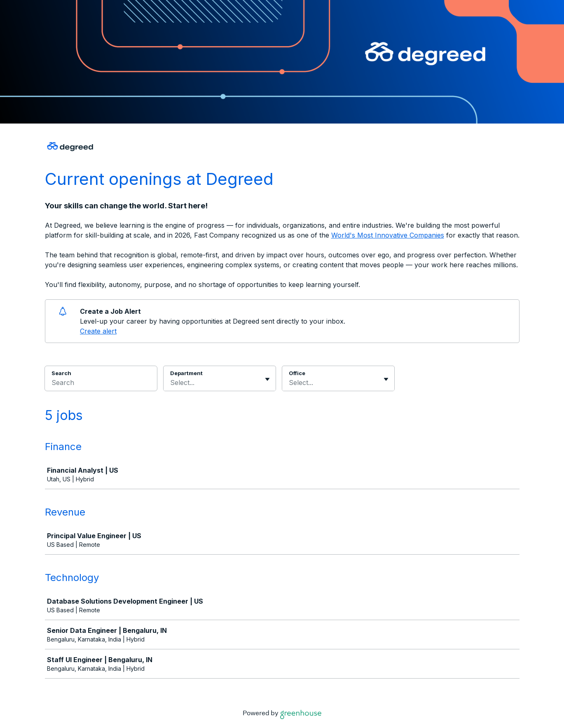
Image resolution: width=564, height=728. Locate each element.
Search (62, 373)
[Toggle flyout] (267, 379)
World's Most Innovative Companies (388, 235)
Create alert (98, 331)
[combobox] (171, 383)
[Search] (101, 384)
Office (297, 373)
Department (186, 373)
